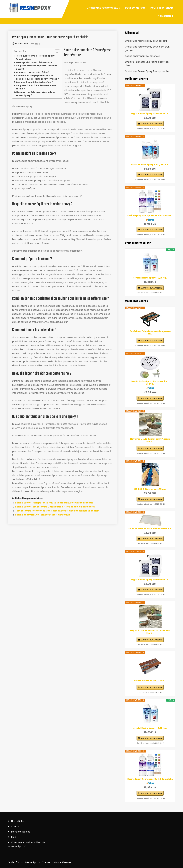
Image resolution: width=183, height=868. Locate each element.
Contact (16, 826)
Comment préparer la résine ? (33, 72)
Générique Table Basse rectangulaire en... (150, 332)
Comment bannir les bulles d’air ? (34, 82)
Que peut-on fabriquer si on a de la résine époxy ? (35, 94)
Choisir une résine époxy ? (103, 8)
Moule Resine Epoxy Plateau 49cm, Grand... (150, 383)
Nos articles (165, 16)
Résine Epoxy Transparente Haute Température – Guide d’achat (54, 503)
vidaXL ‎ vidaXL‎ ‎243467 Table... (150, 681)
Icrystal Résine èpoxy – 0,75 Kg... (150, 278)
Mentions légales (21, 832)
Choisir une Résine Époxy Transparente (147, 71)
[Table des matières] (57, 52)
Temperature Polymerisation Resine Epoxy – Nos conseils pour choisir (57, 511)
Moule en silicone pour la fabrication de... (150, 529)
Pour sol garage (135, 8)
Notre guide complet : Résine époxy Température (35, 57)
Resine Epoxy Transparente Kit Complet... (150, 215)
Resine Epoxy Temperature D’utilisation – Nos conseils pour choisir (55, 507)
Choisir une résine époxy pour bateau (146, 41)
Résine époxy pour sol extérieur (142, 56)
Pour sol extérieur (162, 8)
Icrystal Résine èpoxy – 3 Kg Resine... (150, 164)
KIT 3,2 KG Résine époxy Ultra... (150, 489)
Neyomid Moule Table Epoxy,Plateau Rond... (150, 440)
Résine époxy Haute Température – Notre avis (43, 515)
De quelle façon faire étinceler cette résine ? (36, 87)
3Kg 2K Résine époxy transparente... (150, 113)
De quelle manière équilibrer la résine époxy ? (37, 67)
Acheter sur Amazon (151, 124)
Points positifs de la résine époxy (34, 62)
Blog (37, 44)
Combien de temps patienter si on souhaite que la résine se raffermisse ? (37, 77)
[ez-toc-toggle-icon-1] (56, 52)
